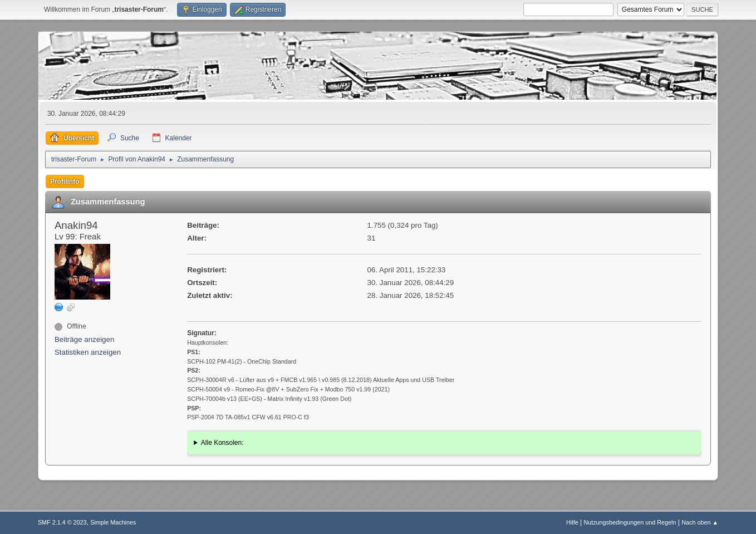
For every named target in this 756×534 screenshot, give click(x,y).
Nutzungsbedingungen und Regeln (630, 522)
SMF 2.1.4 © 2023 (62, 522)
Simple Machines (113, 522)
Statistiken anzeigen (88, 352)
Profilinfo (65, 182)
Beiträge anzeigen (84, 339)
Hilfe (572, 522)
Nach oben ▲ (700, 522)
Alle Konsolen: (222, 443)
